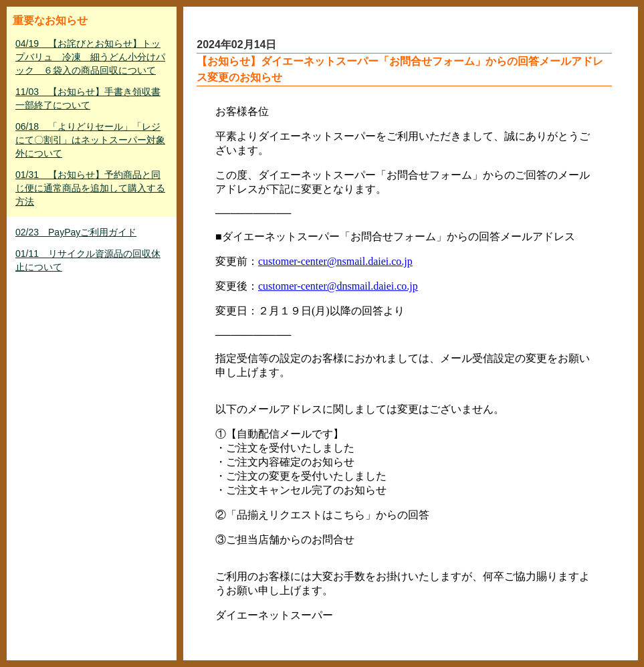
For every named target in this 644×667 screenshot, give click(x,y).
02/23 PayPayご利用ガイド (76, 232)
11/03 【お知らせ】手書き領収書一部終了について (88, 98)
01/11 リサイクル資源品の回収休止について (88, 260)
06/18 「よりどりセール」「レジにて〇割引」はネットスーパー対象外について (90, 140)
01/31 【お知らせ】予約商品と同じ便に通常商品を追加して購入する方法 (90, 188)
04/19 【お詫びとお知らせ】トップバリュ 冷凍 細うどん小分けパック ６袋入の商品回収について (90, 57)
